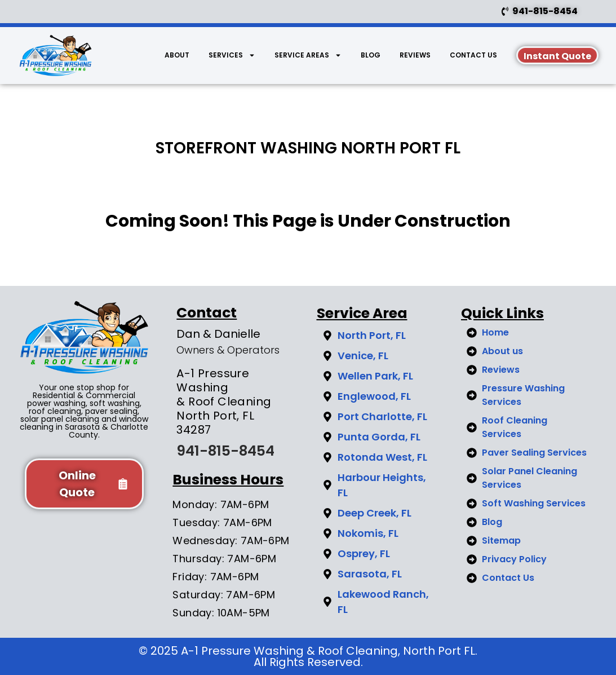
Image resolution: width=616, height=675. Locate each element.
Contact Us (473, 55)
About (177, 55)
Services (232, 55)
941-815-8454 (225, 451)
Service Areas (308, 55)
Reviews (415, 55)
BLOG (371, 55)
